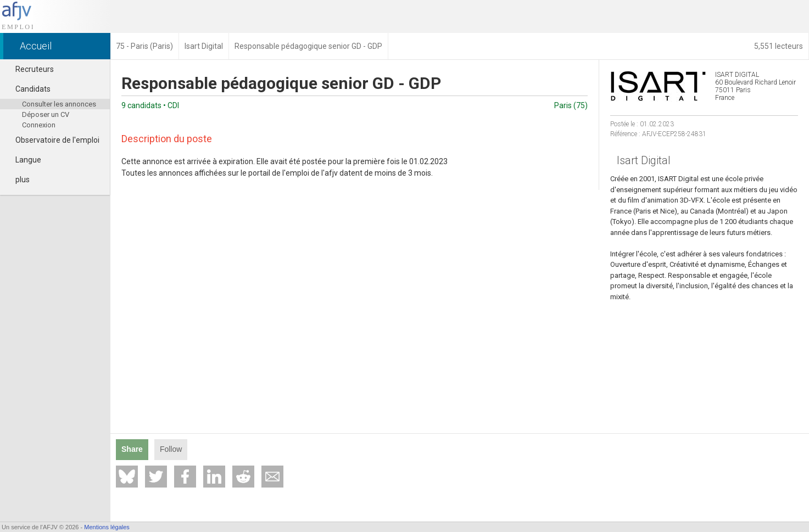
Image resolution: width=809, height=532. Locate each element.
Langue (23, 160)
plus (18, 180)
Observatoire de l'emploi (52, 140)
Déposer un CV (46, 114)
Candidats (28, 89)
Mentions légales (107, 527)
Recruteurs (30, 69)
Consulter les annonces (59, 104)
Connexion (39, 125)
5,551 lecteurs (779, 46)
